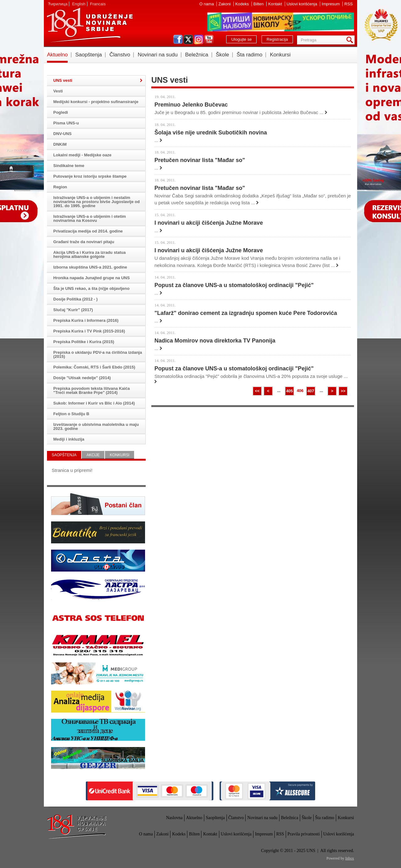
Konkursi (280, 55)
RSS (349, 4)
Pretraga (351, 40)
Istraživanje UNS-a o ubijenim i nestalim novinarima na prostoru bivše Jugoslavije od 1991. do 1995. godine (96, 202)
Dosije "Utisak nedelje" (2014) (82, 378)
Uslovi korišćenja (302, 4)
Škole (223, 55)
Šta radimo (249, 55)
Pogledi (61, 112)
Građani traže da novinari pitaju (84, 242)
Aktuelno (57, 55)
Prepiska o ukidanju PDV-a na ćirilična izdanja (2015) (98, 354)
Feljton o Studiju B (71, 414)
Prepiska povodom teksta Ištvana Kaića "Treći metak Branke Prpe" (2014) (91, 390)
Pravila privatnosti (304, 834)
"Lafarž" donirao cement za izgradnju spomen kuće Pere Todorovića (246, 313)
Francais (98, 4)
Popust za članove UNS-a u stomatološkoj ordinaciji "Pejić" (234, 285)
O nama (207, 4)
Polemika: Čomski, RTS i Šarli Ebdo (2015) (94, 367)
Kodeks (243, 4)
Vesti (58, 91)
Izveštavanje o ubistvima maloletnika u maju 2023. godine (96, 426)
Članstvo (120, 55)
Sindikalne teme (69, 166)
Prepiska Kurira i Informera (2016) (86, 320)
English (79, 4)
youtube (209, 39)
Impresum (331, 4)
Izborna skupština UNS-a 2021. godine (90, 267)
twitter (188, 39)
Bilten (259, 4)
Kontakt (276, 4)
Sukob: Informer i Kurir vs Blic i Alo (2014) (94, 403)
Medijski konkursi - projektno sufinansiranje (96, 102)
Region (60, 187)
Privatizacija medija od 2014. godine (88, 231)
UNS (90, 25)
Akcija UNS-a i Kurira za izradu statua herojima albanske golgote (89, 254)
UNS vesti (63, 80)
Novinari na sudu (158, 55)
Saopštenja (89, 55)
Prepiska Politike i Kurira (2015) (84, 342)
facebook (178, 39)
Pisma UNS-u (66, 123)
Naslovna (174, 818)
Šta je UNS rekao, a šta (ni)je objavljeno (91, 288)
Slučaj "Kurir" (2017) (73, 310)
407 (311, 391)
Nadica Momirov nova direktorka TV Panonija (215, 341)
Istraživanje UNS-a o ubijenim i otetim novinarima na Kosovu (90, 218)
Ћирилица (58, 4)
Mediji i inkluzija (69, 439)
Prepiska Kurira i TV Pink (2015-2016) (89, 331)
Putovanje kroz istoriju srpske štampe (90, 176)
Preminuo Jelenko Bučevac (191, 105)
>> (343, 391)
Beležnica (197, 55)
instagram (199, 39)
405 (289, 391)
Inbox (350, 858)
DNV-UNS (62, 134)
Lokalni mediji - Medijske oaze (82, 155)
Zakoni (225, 4)
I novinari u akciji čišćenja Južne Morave (209, 223)
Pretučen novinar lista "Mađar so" (200, 160)
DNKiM (60, 144)
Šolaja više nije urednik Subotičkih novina (211, 133)
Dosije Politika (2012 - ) (76, 299)
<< (257, 391)
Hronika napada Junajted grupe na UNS (91, 278)
